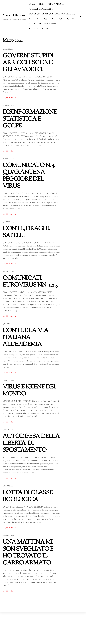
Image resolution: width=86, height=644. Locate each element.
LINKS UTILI (35, 24)
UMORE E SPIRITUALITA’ (41, 9)
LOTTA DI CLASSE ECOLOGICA (28, 496)
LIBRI (42, 4)
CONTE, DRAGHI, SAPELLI (26, 232)
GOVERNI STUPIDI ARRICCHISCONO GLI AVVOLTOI (28, 63)
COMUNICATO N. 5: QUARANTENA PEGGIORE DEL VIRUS (29, 176)
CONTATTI (35, 19)
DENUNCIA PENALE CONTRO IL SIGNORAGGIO (52, 14)
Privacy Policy (50, 24)
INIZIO (32, 4)
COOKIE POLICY (66, 19)
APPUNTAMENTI (56, 4)
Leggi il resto (8, 98)
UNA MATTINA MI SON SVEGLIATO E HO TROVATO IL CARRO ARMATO (28, 553)
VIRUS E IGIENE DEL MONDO (30, 391)
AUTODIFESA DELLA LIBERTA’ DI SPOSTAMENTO (31, 443)
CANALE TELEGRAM (39, 29)
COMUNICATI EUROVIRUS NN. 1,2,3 (30, 282)
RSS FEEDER (49, 19)
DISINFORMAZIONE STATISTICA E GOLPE (30, 119)
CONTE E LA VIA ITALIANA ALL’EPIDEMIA (25, 338)
